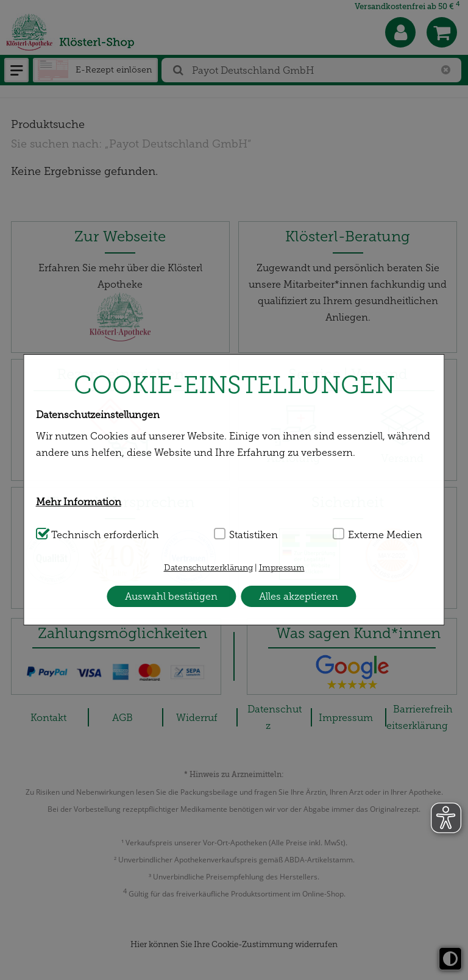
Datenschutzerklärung (208, 568)
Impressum (282, 568)
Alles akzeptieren (299, 596)
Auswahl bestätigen (171, 596)
